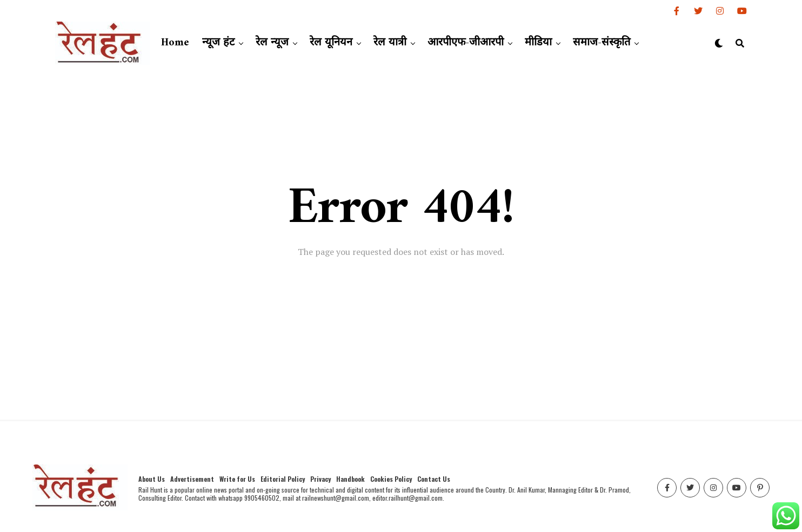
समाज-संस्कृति (601, 43)
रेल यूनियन (331, 43)
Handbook (350, 479)
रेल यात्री (390, 43)
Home (175, 43)
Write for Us (237, 479)
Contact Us (434, 479)
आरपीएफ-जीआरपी (466, 43)
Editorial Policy (283, 479)
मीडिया (538, 43)
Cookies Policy (391, 479)
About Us (152, 479)
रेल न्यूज (272, 43)
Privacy (320, 479)
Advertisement (192, 479)
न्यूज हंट (218, 43)
